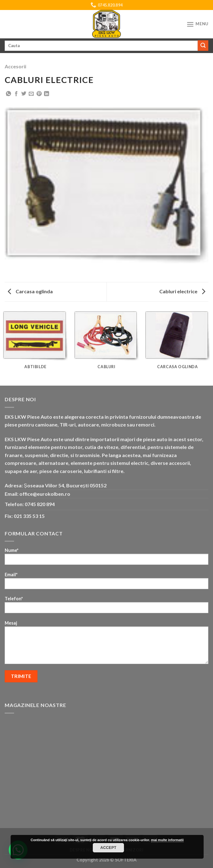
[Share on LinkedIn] (47, 94)
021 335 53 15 (29, 516)
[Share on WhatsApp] (8, 94)
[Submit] (203, 46)
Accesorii (15, 66)
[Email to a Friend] (31, 94)
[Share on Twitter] (24, 94)
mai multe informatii (168, 840)
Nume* (106, 558)
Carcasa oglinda (30, 291)
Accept (108, 848)
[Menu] (197, 24)
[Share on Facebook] (16, 94)
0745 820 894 (40, 504)
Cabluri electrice (182, 291)
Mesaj (106, 644)
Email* (106, 583)
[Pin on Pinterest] (39, 94)
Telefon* (106, 607)
